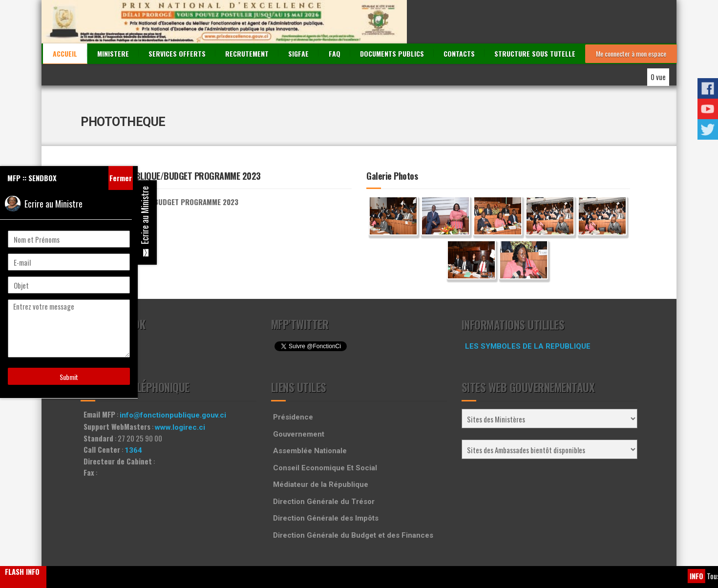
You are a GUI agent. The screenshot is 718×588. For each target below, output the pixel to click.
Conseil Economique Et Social (325, 436)
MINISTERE (113, 22)
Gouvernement (299, 402)
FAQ (335, 22)
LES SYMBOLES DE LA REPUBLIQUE (528, 315)
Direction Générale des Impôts (326, 487)
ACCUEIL (65, 22)
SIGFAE (298, 22)
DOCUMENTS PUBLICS (392, 22)
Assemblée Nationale (310, 420)
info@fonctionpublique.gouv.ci (173, 384)
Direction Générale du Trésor (324, 470)
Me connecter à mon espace (631, 22)
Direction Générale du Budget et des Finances (353, 504)
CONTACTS (459, 22)
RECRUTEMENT (247, 22)
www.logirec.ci (180, 396)
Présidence (293, 386)
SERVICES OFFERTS (177, 22)
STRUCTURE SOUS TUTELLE (535, 22)
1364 (133, 419)
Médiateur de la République (321, 453)
